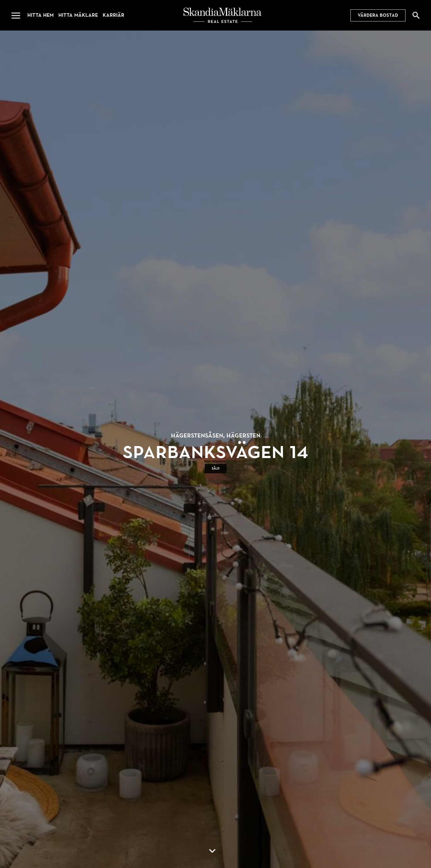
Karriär (113, 15)
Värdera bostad (378, 15)
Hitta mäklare (78, 15)
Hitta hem (40, 15)
